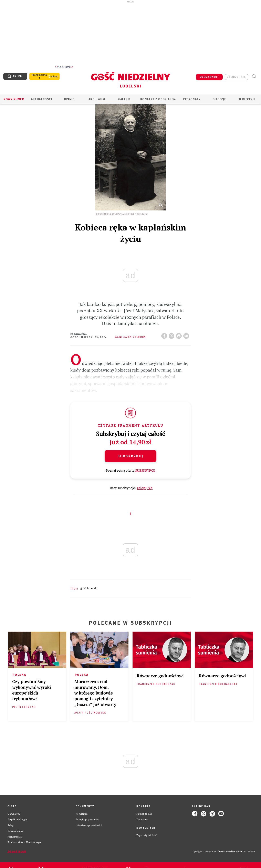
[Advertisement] (130, 34)
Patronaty (192, 99)
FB (165, 335)
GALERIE (124, 99)
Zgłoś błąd (17, 852)
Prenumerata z (39, 76)
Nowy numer (14, 99)
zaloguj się (236, 77)
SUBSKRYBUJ (209, 77)
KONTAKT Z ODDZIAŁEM (158, 99)
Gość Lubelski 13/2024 (89, 337)
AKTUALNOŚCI (41, 99)
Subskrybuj (130, 456)
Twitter (172, 335)
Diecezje (219, 99)
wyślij (187, 335)
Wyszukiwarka (254, 77)
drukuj (180, 335)
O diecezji (247, 99)
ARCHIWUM (97, 99)
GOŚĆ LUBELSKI (89, 588)
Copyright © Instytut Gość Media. (209, 852)
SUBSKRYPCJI (145, 470)
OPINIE (69, 99)
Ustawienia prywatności (89, 825)
